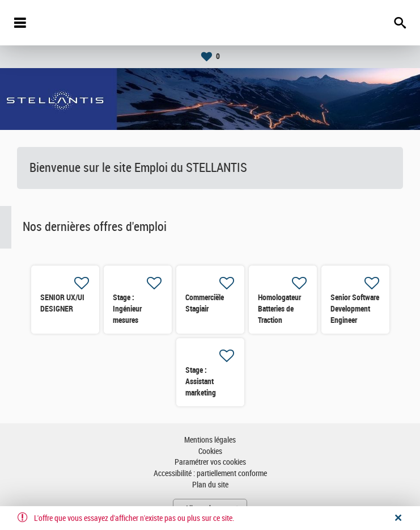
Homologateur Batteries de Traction (279, 309)
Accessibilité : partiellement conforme (210, 474)
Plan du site (210, 485)
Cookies (210, 451)
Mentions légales (210, 440)
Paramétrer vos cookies (210, 462)
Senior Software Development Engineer (355, 309)
